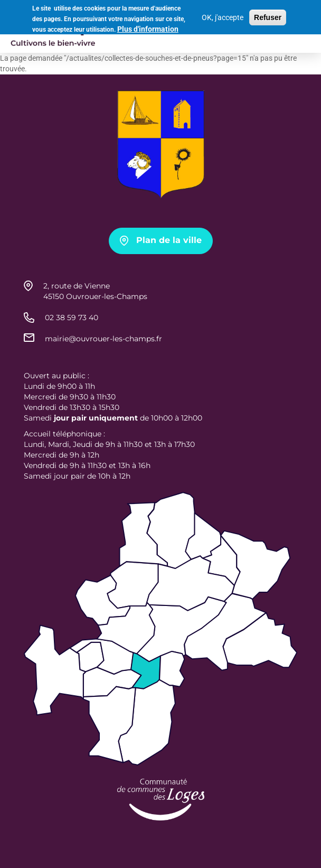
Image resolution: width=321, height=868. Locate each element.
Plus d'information (148, 29)
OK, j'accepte (223, 16)
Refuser (268, 16)
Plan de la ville (169, 240)
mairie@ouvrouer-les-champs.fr (103, 339)
